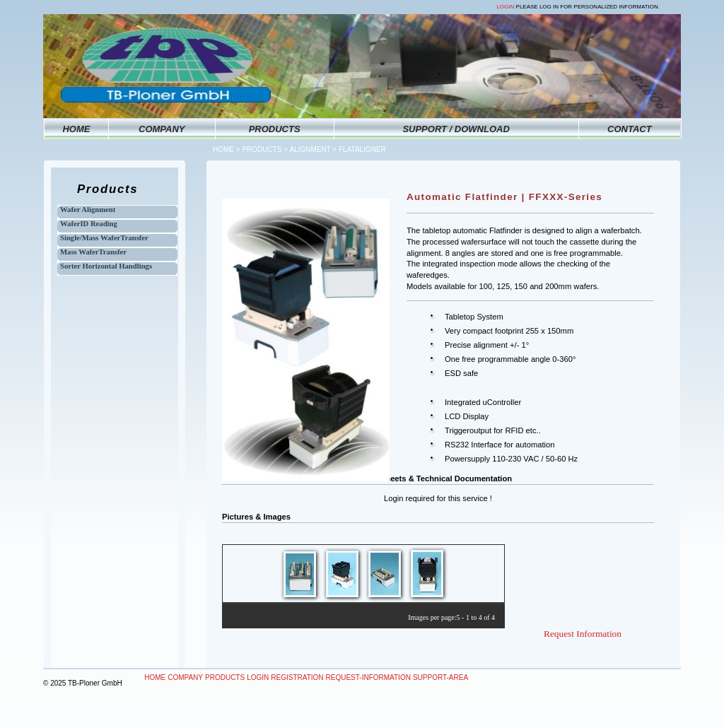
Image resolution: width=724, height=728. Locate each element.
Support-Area (440, 677)
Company (185, 677)
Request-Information (368, 677)
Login (505, 7)
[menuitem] (155, 678)
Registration (297, 677)
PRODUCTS (275, 129)
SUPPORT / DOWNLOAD (456, 129)
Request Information (583, 634)
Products (262, 149)
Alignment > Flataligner (337, 149)
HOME (76, 129)
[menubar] (306, 678)
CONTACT (630, 129)
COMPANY (162, 129)
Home (223, 149)
